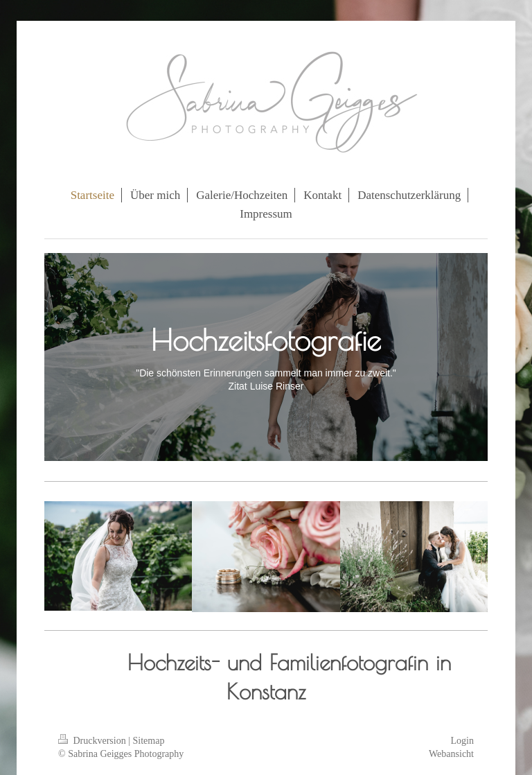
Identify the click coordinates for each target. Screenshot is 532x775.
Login (462, 741)
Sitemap (149, 741)
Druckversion (93, 741)
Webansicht (451, 754)
